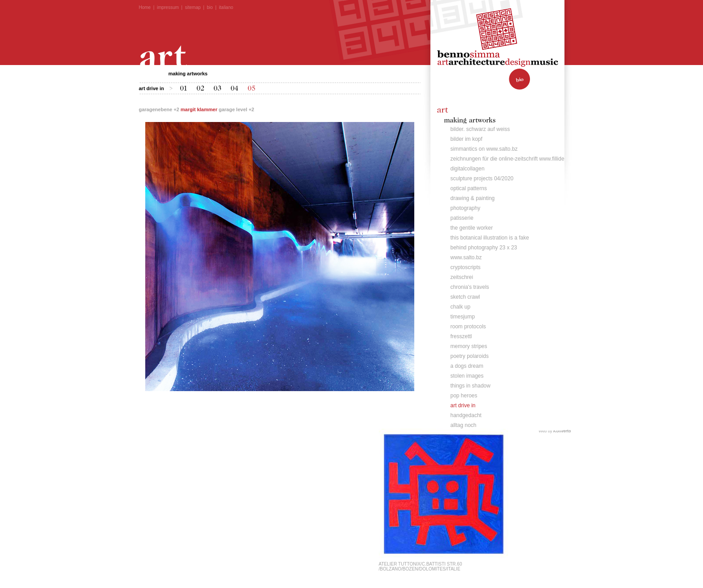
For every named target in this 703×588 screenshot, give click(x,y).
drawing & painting (473, 198)
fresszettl (461, 336)
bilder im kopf (466, 139)
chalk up (461, 307)
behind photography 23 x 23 (484, 248)
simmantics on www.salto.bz (484, 149)
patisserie (462, 218)
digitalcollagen (468, 169)
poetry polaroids (470, 356)
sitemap (193, 7)
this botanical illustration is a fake (490, 238)
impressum (168, 7)
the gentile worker (472, 228)
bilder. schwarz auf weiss (480, 129)
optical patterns (469, 188)
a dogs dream (467, 366)
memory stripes (469, 346)
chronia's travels (470, 287)
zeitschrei (462, 277)
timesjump (463, 317)
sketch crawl (465, 297)
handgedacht (466, 415)
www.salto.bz (466, 257)
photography (466, 208)
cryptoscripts (466, 267)
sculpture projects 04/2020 (482, 179)
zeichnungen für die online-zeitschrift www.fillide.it (510, 159)
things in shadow (471, 386)
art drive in (463, 405)
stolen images (467, 376)
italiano (226, 7)
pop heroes (464, 396)
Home (145, 7)
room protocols (468, 327)
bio (210, 7)
